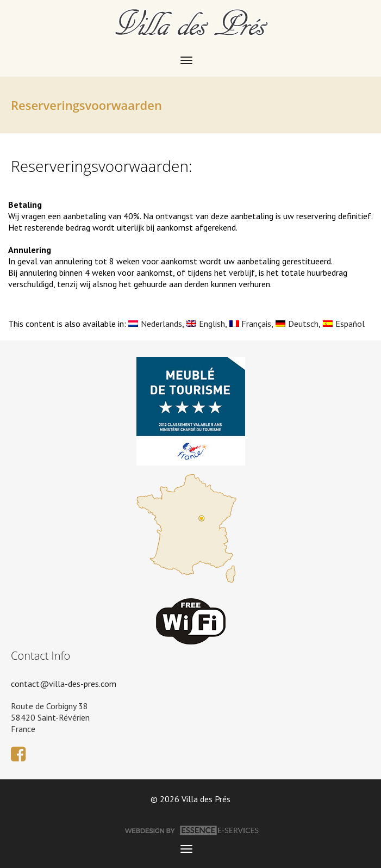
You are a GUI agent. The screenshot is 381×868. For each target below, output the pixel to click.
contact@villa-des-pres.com (64, 684)
